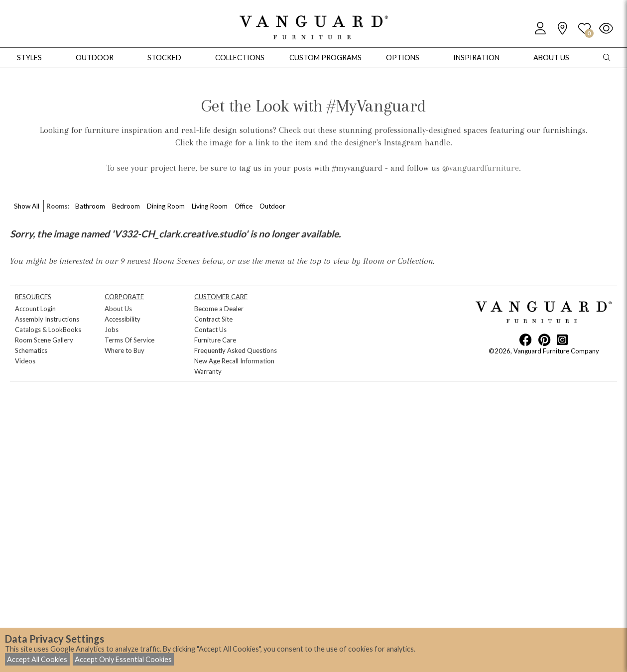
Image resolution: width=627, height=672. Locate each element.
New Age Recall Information (234, 361)
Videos (25, 361)
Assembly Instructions (47, 319)
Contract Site (213, 319)
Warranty (208, 371)
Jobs (112, 330)
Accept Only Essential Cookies (123, 659)
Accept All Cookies (37, 659)
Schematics (31, 350)
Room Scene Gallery (44, 340)
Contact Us (210, 330)
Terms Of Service (129, 340)
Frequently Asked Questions (236, 350)
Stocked (164, 57)
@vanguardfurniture (481, 168)
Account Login (35, 309)
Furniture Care (215, 340)
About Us (118, 309)
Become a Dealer (219, 309)
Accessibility (123, 319)
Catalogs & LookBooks (48, 330)
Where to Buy (125, 350)
